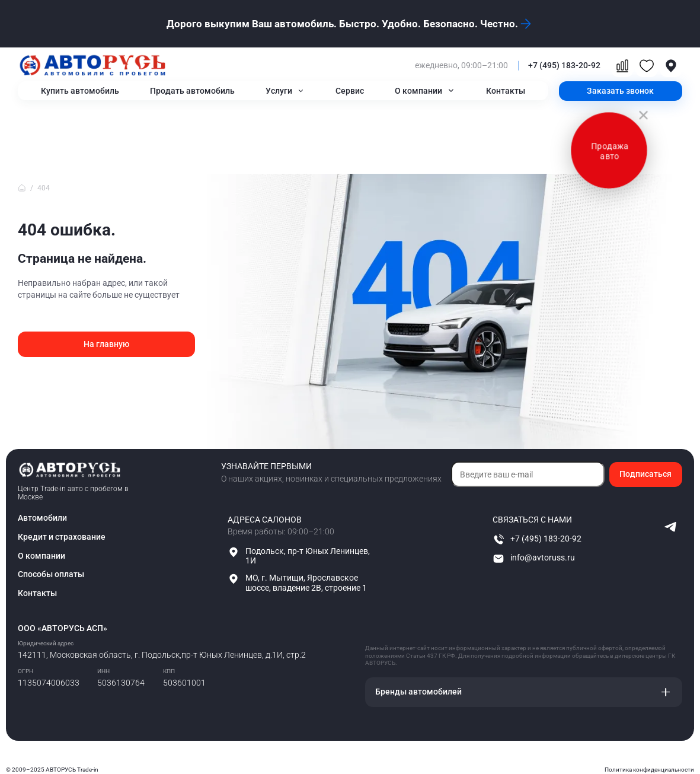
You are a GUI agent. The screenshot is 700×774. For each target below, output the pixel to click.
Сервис (350, 91)
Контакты (506, 91)
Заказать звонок (620, 91)
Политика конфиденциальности (649, 770)
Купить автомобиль (80, 91)
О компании (418, 91)
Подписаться (645, 474)
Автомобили (42, 518)
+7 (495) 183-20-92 (564, 65)
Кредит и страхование (62, 537)
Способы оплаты (51, 574)
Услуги (279, 91)
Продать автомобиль (192, 91)
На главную (106, 344)
